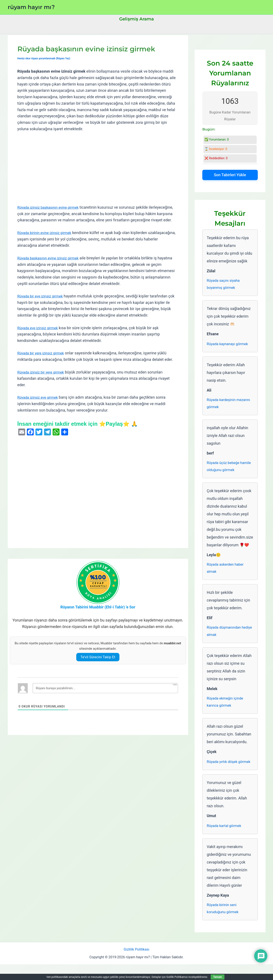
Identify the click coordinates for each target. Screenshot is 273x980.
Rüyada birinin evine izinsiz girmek (47, 239)
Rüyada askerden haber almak (227, 572)
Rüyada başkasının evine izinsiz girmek (51, 264)
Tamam (218, 977)
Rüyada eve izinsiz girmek (39, 334)
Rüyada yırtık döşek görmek (223, 772)
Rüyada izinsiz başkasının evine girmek (51, 207)
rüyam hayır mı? (31, 7)
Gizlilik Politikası (137, 965)
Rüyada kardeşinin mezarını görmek (223, 405)
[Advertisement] (98, 168)
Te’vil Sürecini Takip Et (98, 663)
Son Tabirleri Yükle (230, 175)
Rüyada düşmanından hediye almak (225, 636)
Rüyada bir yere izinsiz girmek (43, 359)
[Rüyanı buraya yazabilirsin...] (105, 695)
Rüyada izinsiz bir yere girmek (43, 378)
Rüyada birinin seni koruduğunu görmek (224, 923)
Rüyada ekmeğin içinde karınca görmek (227, 708)
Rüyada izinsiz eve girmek (39, 404)
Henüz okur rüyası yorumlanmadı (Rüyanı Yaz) (46, 58)
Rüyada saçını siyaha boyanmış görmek (225, 285)
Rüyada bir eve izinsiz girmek (42, 302)
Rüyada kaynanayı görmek (229, 345)
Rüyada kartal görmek (226, 840)
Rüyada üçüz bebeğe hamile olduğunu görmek (228, 469)
